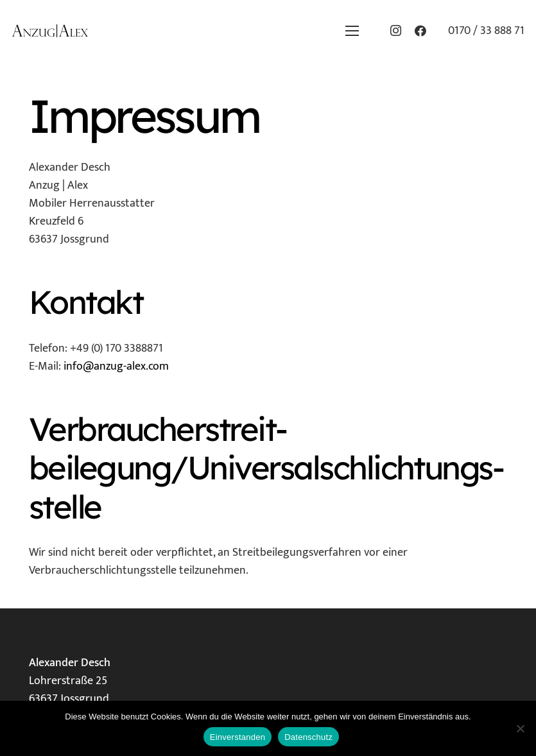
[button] (352, 31)
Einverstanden (238, 737)
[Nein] (520, 728)
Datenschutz (308, 737)
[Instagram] (396, 31)
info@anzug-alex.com (116, 366)
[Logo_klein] (50, 31)
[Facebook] (420, 31)
